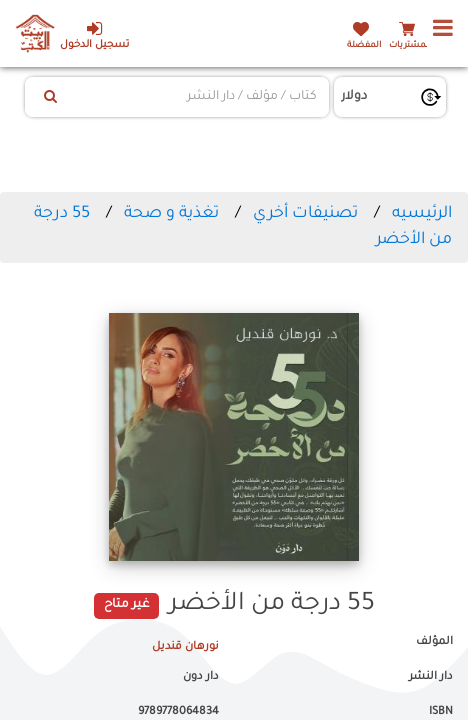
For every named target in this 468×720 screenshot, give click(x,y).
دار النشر (431, 677)
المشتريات (410, 45)
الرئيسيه (422, 214)
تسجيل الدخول (94, 35)
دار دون (201, 677)
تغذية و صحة (169, 214)
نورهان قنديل (185, 647)
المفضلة (364, 45)
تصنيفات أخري (305, 214)
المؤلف (434, 642)
